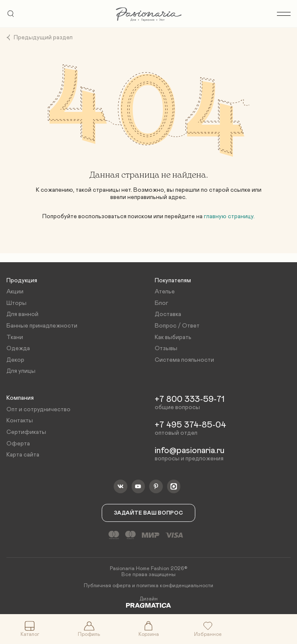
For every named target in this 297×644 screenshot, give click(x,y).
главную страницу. (229, 217)
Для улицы (21, 371)
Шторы (16, 303)
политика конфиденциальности (175, 585)
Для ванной (22, 314)
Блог (162, 303)
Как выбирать (173, 337)
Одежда (18, 348)
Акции (15, 292)
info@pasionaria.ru (190, 451)
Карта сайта (23, 455)
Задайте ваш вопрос (148, 513)
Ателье (165, 292)
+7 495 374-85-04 (190, 425)
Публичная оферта (107, 585)
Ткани (15, 337)
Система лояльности (184, 360)
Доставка (168, 314)
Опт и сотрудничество (38, 410)
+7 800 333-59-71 (190, 399)
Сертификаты (26, 432)
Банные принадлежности (42, 326)
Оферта (18, 444)
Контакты (20, 421)
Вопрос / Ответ (177, 326)
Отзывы (166, 348)
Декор (15, 360)
